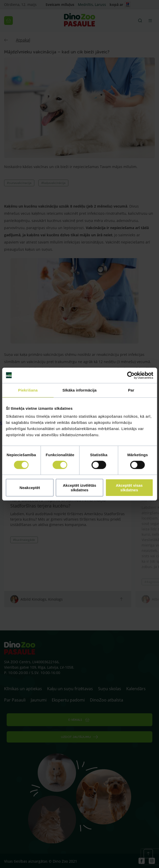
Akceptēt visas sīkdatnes (129, 487)
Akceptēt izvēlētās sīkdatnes (79, 487)
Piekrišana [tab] (28, 390)
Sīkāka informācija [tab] (80, 390)
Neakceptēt (30, 488)
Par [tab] (131, 390)
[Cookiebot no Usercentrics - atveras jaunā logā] (131, 375)
